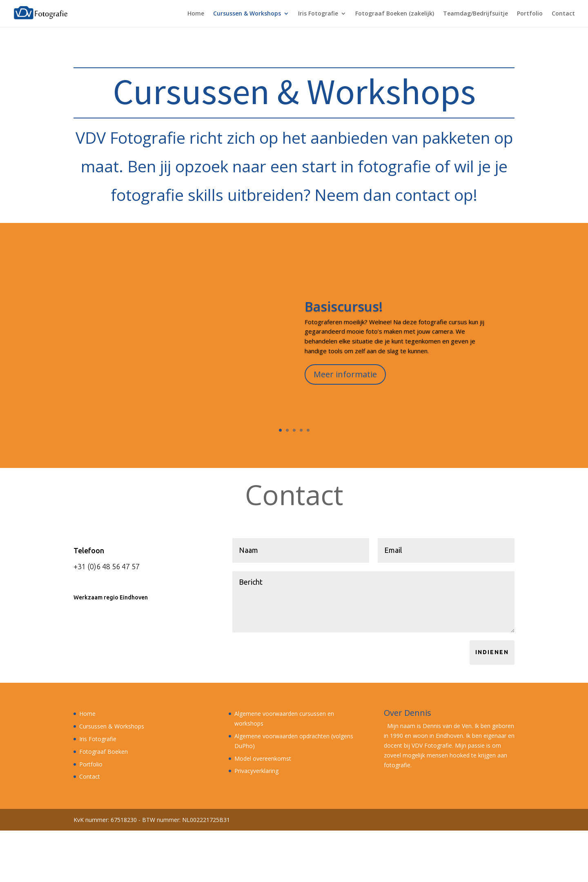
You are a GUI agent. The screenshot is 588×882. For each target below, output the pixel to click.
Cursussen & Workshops (247, 14)
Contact (563, 14)
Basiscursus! (344, 312)
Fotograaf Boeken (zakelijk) (395, 14)
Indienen (492, 652)
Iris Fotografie (318, 14)
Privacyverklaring (256, 771)
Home (196, 14)
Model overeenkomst (263, 758)
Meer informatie (345, 380)
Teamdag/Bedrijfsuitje (476, 14)
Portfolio (530, 14)
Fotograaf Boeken (104, 752)
